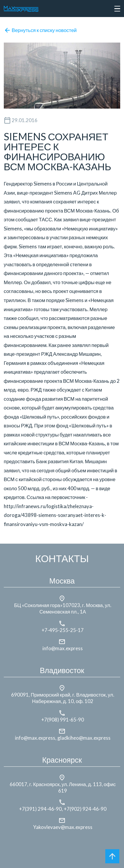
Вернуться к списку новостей (40, 30)
